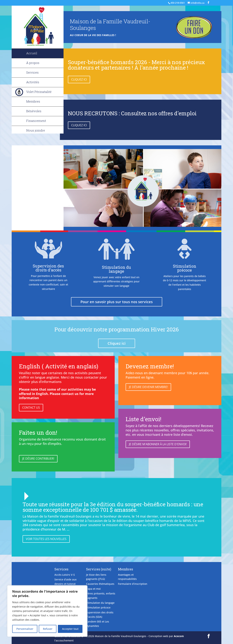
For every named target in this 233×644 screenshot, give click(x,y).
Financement (36, 121)
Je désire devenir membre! (148, 387)
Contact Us (31, 408)
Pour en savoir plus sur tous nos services (117, 302)
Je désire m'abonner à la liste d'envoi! (158, 444)
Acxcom (179, 636)
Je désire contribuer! (38, 459)
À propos (33, 63)
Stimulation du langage (116, 269)
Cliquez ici (79, 79)
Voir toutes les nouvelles (46, 539)
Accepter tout (70, 629)
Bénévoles (34, 111)
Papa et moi (93, 589)
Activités (33, 82)
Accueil (32, 53)
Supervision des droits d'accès (48, 268)
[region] (47, 611)
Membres (33, 101)
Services (32, 72)
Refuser (48, 629)
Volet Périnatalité (39, 92)
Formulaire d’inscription (133, 584)
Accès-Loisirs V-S (65, 575)
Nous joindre (36, 130)
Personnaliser (25, 629)
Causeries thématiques (100, 584)
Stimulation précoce (185, 268)
